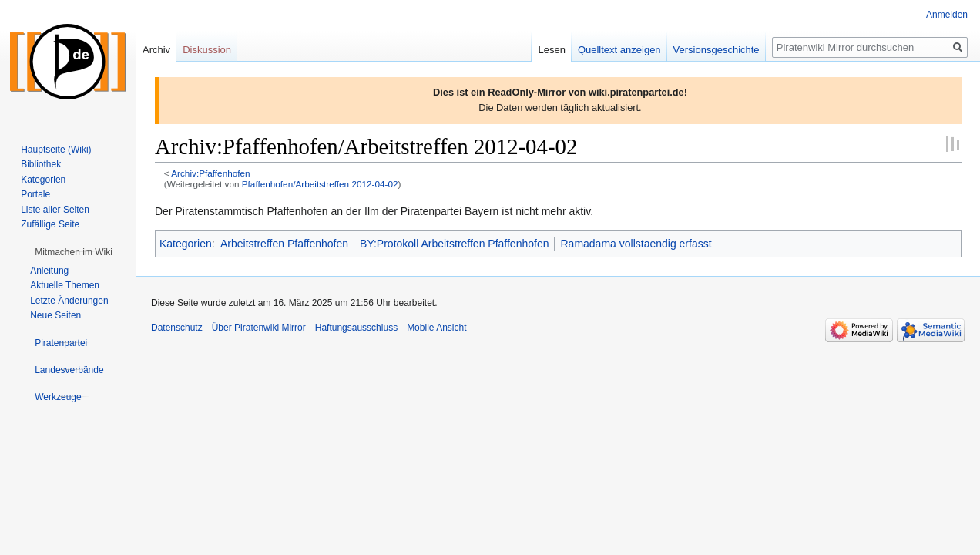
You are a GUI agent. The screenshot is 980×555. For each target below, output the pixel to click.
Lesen (551, 50)
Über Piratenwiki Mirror (259, 328)
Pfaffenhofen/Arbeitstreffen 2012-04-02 (320, 184)
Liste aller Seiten (55, 210)
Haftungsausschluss (356, 328)
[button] (74, 252)
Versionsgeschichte (717, 50)
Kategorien (186, 244)
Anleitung (49, 271)
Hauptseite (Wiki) (56, 150)
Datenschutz (177, 328)
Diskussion (207, 50)
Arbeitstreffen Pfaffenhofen (284, 244)
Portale (35, 194)
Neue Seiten (55, 315)
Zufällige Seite (50, 224)
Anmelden (947, 15)
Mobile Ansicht (436, 328)
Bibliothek (41, 164)
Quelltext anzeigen (619, 50)
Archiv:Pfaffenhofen (210, 173)
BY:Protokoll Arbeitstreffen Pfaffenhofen (454, 244)
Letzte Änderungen (69, 301)
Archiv (156, 50)
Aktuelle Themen (65, 285)
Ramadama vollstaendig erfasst (636, 244)
